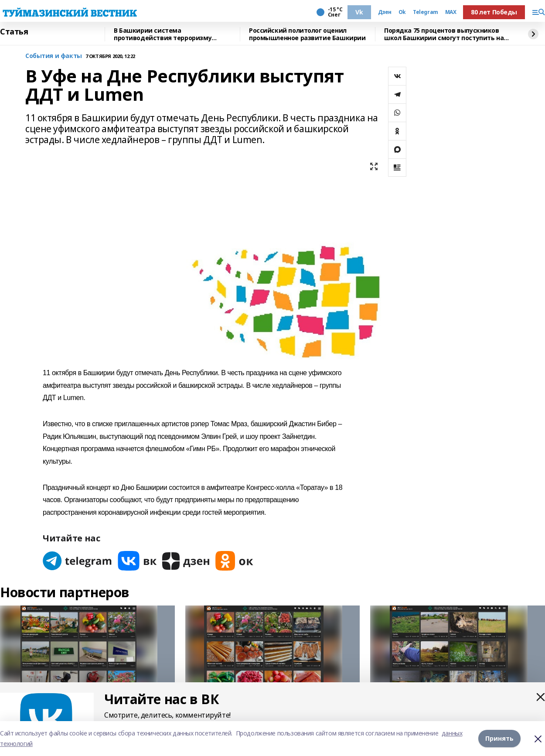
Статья (14, 32)
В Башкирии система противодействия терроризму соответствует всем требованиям (168, 34)
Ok (402, 12)
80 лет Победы (494, 12)
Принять (499, 738)
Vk (359, 12)
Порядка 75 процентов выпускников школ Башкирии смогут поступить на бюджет (444, 34)
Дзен (385, 12)
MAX (451, 12)
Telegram (426, 12)
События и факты (54, 56)
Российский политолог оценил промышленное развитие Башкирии (307, 34)
